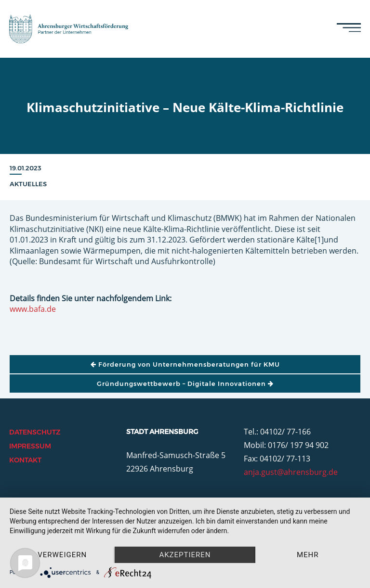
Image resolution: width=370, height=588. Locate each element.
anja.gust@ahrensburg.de (291, 472)
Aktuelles (28, 184)
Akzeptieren (185, 555)
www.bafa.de (33, 309)
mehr (308, 555)
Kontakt (25, 460)
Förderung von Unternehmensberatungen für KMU (185, 364)
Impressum (30, 446)
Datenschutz (35, 432)
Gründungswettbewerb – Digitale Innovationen (185, 383)
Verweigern (62, 555)
